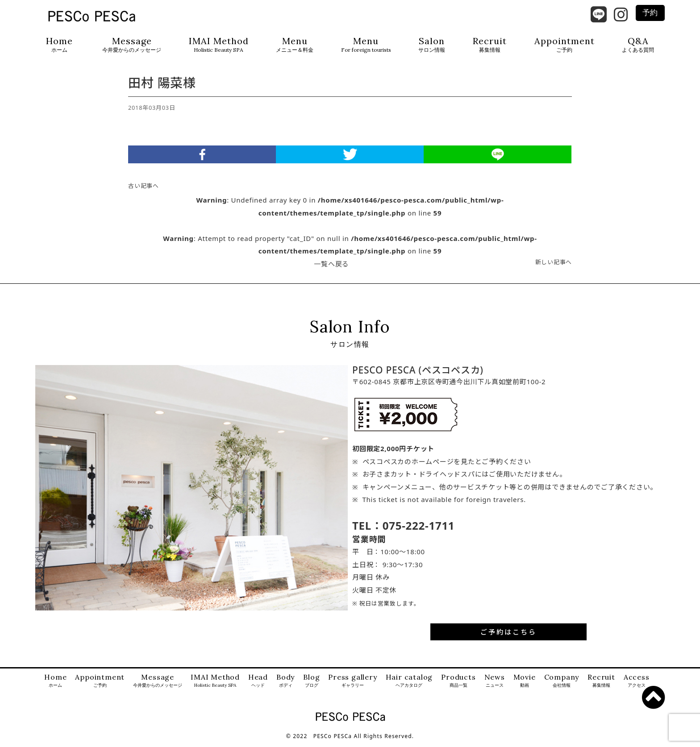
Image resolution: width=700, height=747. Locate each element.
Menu (295, 45)
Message (132, 45)
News (495, 685)
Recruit (490, 45)
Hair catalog (409, 685)
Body (285, 685)
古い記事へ (144, 190)
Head (258, 685)
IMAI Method (219, 45)
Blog (311, 685)
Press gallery (352, 685)
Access (637, 685)
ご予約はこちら (508, 636)
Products (458, 685)
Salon (432, 45)
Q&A (638, 45)
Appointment (565, 45)
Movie (525, 685)
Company (562, 685)
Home (59, 45)
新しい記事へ (554, 266)
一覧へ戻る (331, 268)
